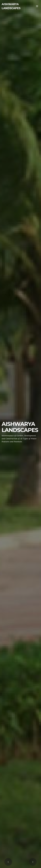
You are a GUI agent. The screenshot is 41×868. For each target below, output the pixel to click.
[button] (8, 862)
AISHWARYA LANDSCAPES (11, 6)
